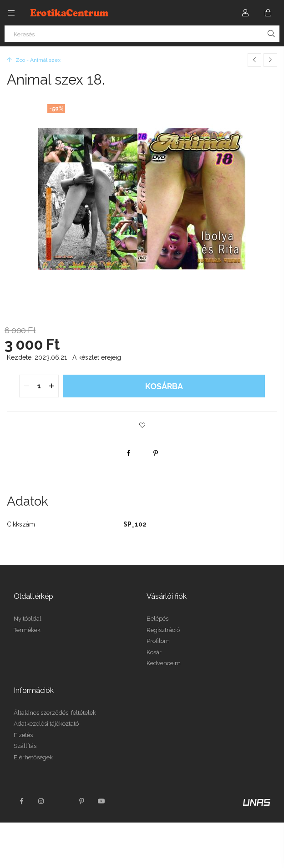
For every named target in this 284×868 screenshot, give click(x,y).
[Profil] (245, 13)
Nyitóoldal (28, 619)
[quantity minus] (26, 386)
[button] (142, 425)
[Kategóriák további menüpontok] (11, 13)
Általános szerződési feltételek (55, 713)
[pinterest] (156, 453)
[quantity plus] (51, 386)
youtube (101, 801)
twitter (61, 801)
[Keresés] (142, 34)
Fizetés (23, 735)
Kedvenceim (164, 663)
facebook (21, 801)
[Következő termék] (270, 60)
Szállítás (25, 746)
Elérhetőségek (33, 757)
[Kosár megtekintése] (268, 13)
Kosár (154, 652)
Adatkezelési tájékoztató (46, 724)
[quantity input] (39, 386)
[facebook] (128, 453)
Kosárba (164, 386)
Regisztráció (163, 630)
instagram (41, 801)
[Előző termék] (254, 60)
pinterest (81, 801)
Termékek (27, 630)
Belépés (157, 619)
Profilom (158, 641)
